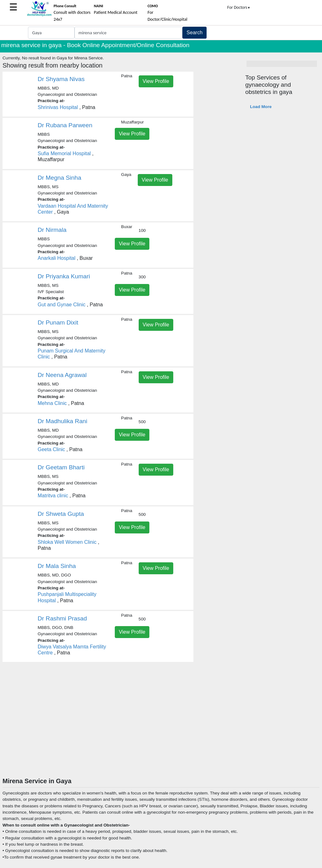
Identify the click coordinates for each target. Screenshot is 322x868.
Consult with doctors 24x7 (72, 13)
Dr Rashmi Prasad (62, 618)
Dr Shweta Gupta (61, 514)
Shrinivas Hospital (58, 107)
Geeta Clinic (51, 449)
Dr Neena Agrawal (62, 375)
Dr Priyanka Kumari (64, 276)
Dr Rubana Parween (65, 125)
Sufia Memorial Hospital (64, 153)
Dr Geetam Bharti (61, 467)
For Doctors (239, 7)
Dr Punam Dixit (58, 322)
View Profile (156, 81)
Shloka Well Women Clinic (67, 542)
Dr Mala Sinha (57, 566)
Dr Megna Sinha (60, 178)
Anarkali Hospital (57, 258)
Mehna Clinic (52, 403)
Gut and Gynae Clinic (62, 305)
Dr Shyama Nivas (61, 79)
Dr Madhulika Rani (63, 421)
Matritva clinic (53, 496)
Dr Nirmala (52, 230)
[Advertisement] (161, 730)
